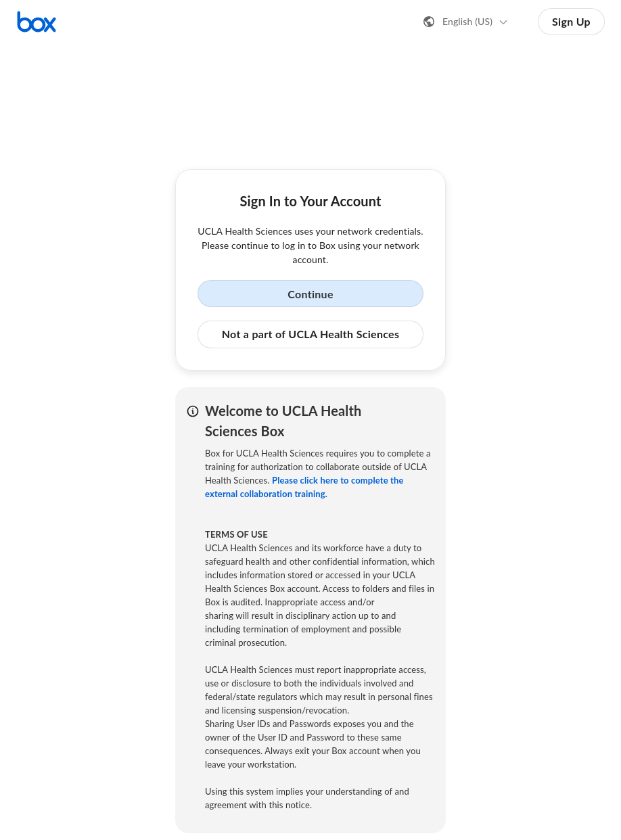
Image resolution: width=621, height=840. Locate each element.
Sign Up (571, 21)
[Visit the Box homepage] (37, 22)
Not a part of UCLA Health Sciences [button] (311, 334)
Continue (310, 294)
